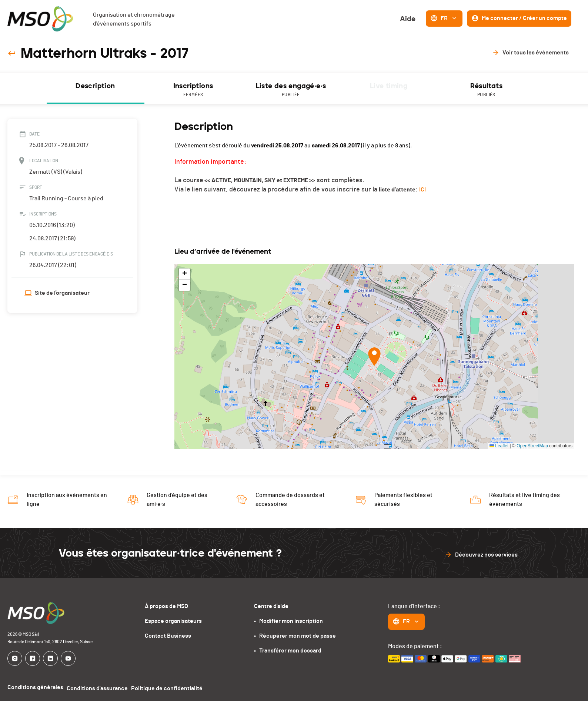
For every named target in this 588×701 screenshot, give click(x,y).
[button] (374, 357)
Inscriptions (193, 90)
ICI (422, 190)
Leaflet (499, 446)
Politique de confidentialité (172, 687)
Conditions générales (35, 687)
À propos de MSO (166, 606)
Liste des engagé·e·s (291, 90)
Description (95, 86)
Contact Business (168, 636)
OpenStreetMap (532, 446)
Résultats (487, 90)
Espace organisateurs (173, 621)
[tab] (96, 89)
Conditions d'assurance (100, 687)
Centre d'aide (271, 606)
